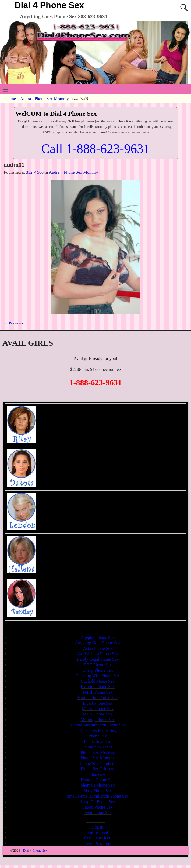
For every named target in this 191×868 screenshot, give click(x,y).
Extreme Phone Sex (98, 687)
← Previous (13, 323)
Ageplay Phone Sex (98, 637)
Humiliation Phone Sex (98, 698)
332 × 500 (35, 172)
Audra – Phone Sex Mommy (73, 172)
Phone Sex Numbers (98, 763)
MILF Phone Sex (98, 714)
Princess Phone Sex (98, 780)
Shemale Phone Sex (98, 785)
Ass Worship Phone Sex (98, 654)
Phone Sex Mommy (98, 758)
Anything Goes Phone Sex (98, 643)
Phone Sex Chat (98, 741)
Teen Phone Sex (98, 813)
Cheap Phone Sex (98, 670)
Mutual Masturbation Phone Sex (98, 725)
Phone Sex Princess (98, 769)
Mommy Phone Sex (98, 720)
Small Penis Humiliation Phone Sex (98, 796)
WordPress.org (98, 843)
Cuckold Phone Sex (98, 681)
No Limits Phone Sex (98, 730)
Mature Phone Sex (98, 709)
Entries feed (98, 832)
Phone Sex (98, 736)
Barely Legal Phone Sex (98, 659)
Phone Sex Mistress (98, 752)
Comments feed (98, 838)
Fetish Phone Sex (98, 692)
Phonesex (98, 774)
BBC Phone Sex (98, 665)
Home (11, 99)
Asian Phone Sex (98, 648)
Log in (98, 827)
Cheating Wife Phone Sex (98, 676)
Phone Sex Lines (98, 747)
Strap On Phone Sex (98, 802)
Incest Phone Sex (98, 703)
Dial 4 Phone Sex (49, 5)
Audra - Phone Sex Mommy (44, 99)
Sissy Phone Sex (98, 791)
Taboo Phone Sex (98, 807)
